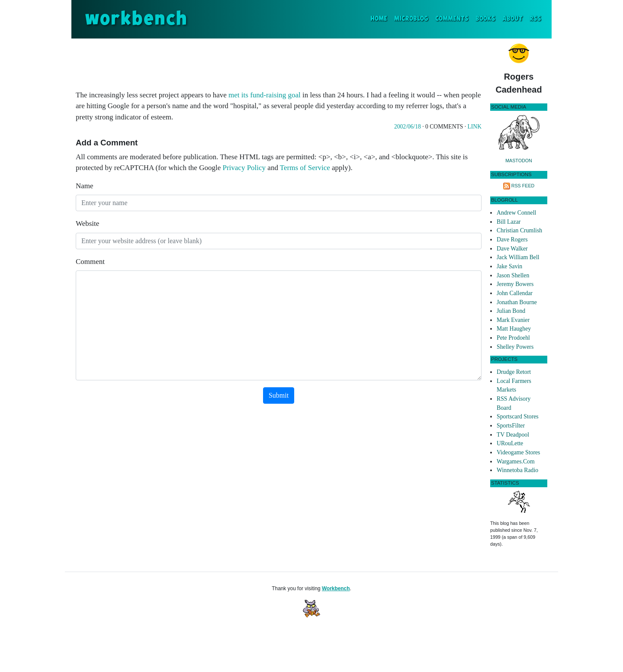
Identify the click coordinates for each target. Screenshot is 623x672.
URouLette (510, 443)
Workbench (336, 588)
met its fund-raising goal (265, 95)
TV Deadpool (513, 435)
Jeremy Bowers (515, 284)
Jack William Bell (518, 257)
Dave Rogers (512, 240)
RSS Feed (523, 186)
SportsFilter (511, 426)
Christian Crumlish (519, 230)
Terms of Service (305, 168)
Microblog (411, 19)
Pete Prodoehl (513, 338)
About (512, 19)
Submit (279, 395)
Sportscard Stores (518, 416)
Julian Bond (511, 311)
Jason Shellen (513, 275)
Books (485, 19)
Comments (452, 19)
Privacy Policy (244, 168)
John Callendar (515, 293)
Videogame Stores (518, 452)
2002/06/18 (408, 127)
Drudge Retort (514, 372)
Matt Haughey (514, 329)
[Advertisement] (279, 62)
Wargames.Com (516, 461)
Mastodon (519, 161)
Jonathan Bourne (517, 302)
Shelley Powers (515, 347)
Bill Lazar (509, 222)
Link (475, 127)
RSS (535, 19)
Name (85, 186)
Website (87, 223)
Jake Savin (509, 266)
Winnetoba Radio (517, 470)
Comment (90, 262)
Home (381, 18)
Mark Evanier (513, 320)
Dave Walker (512, 249)
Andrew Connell (516, 213)
